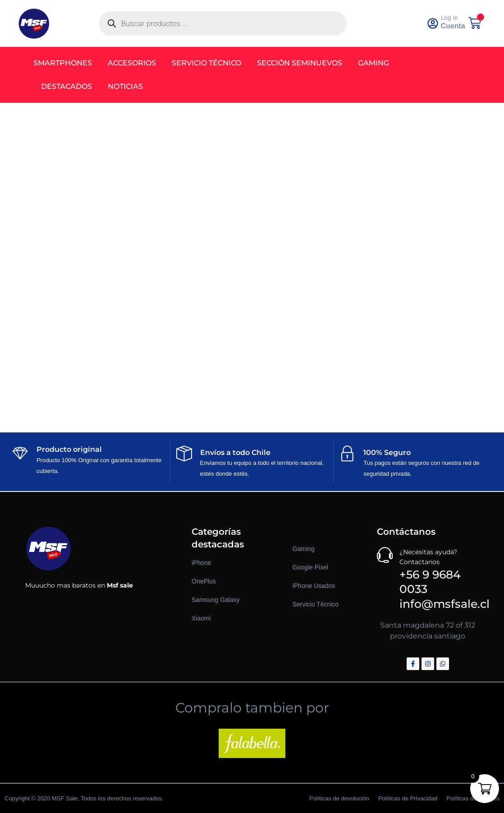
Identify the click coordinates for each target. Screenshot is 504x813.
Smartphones (66, 63)
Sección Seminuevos (303, 63)
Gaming (377, 63)
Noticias (128, 86)
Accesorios (135, 63)
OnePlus (204, 581)
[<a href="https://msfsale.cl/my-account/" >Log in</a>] (435, 23)
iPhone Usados (314, 586)
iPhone (202, 563)
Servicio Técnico (210, 63)
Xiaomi (201, 618)
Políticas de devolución (339, 798)
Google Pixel (310, 567)
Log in (453, 18)
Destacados (70, 86)
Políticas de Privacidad (408, 798)
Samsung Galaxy (216, 600)
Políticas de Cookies (473, 798)
